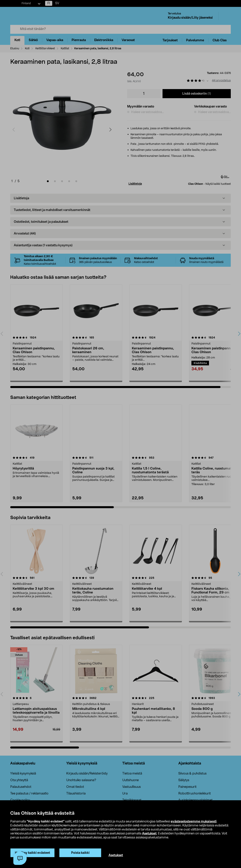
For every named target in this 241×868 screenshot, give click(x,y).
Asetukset (149, 834)
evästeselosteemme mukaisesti (194, 822)
